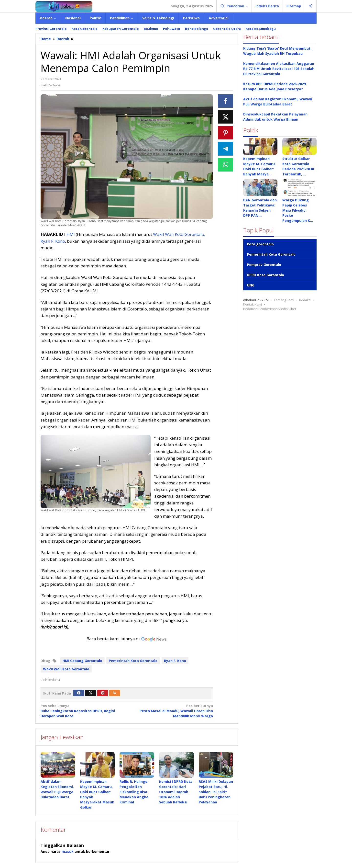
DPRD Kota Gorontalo (265, 275)
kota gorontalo (260, 244)
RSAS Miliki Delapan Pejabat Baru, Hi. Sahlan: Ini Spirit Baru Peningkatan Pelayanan (216, 792)
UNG (251, 285)
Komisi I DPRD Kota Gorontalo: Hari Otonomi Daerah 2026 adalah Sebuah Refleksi (176, 792)
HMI (71, 234)
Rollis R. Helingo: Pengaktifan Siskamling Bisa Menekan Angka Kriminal (134, 792)
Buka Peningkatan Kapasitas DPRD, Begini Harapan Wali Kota (82, 711)
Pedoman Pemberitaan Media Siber (270, 309)
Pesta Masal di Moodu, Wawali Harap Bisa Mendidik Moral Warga (171, 711)
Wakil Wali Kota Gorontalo (66, 669)
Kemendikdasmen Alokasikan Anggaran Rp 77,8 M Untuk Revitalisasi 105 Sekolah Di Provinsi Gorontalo (279, 69)
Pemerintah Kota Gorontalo (133, 661)
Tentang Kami (284, 300)
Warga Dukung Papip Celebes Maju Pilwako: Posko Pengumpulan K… (298, 210)
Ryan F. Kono (175, 661)
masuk (68, 852)
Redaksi (305, 300)
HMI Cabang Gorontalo (82, 661)
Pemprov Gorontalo (264, 265)
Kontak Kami (253, 304)
